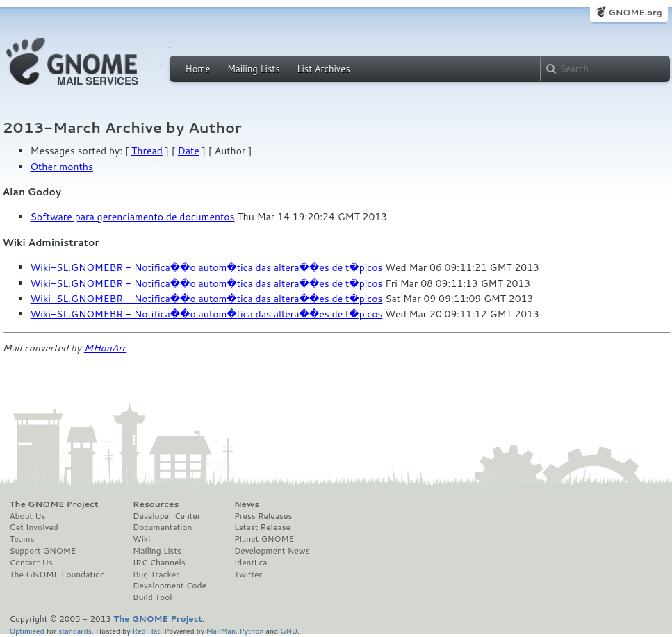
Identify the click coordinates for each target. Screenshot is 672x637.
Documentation (162, 527)
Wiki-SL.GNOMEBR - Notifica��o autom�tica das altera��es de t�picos (207, 267)
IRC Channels (159, 563)
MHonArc (106, 348)
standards (75, 630)
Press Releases (263, 516)
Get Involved (34, 527)
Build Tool (152, 597)
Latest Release (262, 527)
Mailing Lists (254, 69)
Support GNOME (43, 551)
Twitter (248, 574)
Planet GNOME (264, 539)
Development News (272, 551)
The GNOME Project (54, 504)
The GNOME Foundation (58, 574)
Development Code (170, 586)
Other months (62, 167)
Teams (22, 539)
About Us (28, 516)
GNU (289, 630)
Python (252, 630)
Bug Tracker (156, 574)
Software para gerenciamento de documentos (133, 217)
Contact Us (31, 563)
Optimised (27, 630)
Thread (147, 151)
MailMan (221, 630)
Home (198, 69)
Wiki (141, 539)
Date (189, 151)
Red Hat (146, 630)
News (247, 504)
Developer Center (166, 516)
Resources (156, 504)
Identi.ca (251, 563)
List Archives (323, 69)
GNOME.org (635, 12)
